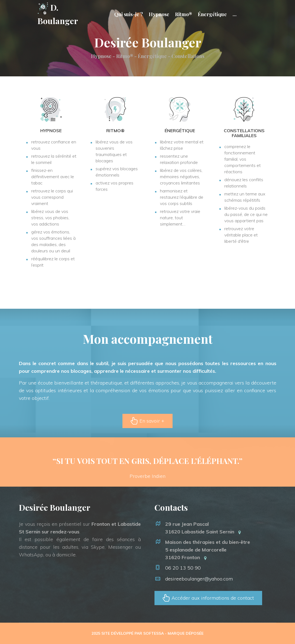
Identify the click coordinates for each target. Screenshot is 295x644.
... (235, 14)
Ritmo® (184, 14)
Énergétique (212, 14)
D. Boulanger (58, 14)
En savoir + (151, 421)
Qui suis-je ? (129, 14)
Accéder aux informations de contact (212, 598)
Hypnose (159, 14)
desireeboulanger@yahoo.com (199, 579)
